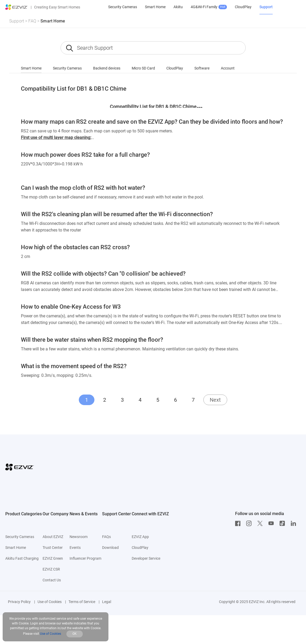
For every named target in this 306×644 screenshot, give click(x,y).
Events (75, 548)
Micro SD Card (143, 68)
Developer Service (146, 558)
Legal (107, 602)
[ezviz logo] (17, 7)
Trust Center (53, 548)
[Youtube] (272, 523)
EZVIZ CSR (51, 569)
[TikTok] (284, 523)
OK (75, 634)
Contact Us (52, 580)
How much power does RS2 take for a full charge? (85, 155)
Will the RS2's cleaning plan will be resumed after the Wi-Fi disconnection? (117, 214)
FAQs (106, 537)
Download (110, 548)
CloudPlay (175, 68)
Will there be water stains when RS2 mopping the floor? (92, 340)
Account (228, 68)
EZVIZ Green (53, 558)
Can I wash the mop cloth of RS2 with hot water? (83, 188)
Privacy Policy (19, 602)
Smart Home (53, 21)
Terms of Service (82, 602)
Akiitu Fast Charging (22, 558)
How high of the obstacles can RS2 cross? (75, 247)
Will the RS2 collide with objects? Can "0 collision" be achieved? (103, 274)
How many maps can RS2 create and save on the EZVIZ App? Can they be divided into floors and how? (152, 122)
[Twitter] (261, 523)
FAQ (32, 21)
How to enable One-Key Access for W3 (71, 307)
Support (17, 21)
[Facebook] (239, 523)
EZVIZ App (140, 537)
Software (202, 68)
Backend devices (107, 68)
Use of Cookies (50, 602)
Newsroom (79, 537)
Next (215, 400)
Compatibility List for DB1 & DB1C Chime (74, 89)
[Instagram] (250, 523)
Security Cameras (67, 68)
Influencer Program (85, 558)
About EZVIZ (53, 537)
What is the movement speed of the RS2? (74, 366)
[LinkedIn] (295, 523)
